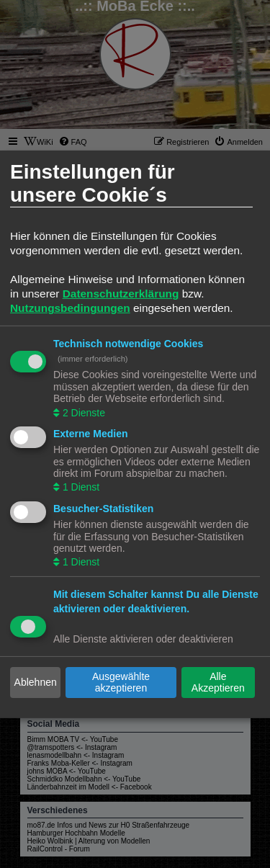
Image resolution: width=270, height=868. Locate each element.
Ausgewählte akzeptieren (121, 682)
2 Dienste (82, 412)
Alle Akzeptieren (218, 682)
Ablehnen (36, 682)
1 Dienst (80, 487)
